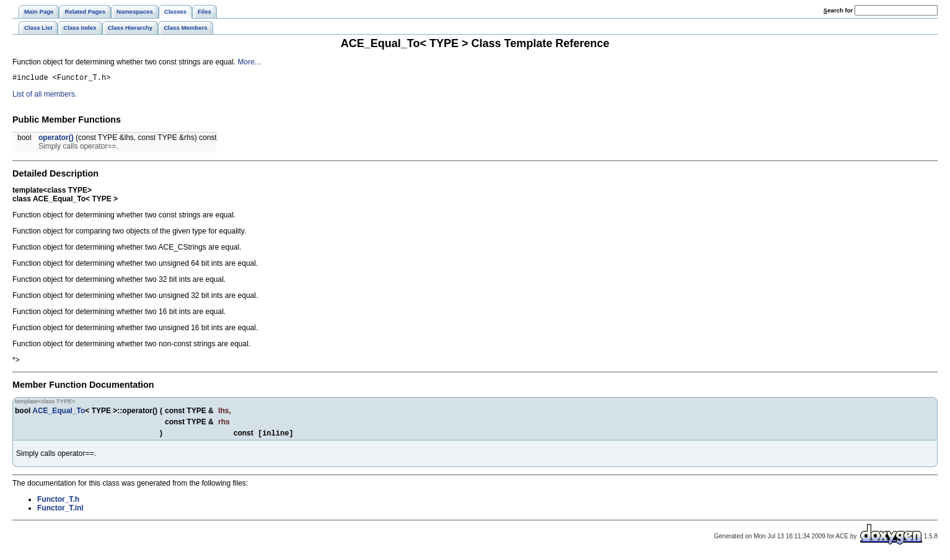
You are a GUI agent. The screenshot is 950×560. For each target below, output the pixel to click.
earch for (838, 10)
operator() (56, 139)
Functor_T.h (58, 502)
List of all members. (45, 96)
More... (249, 62)
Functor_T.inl (60, 511)
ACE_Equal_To (59, 413)
